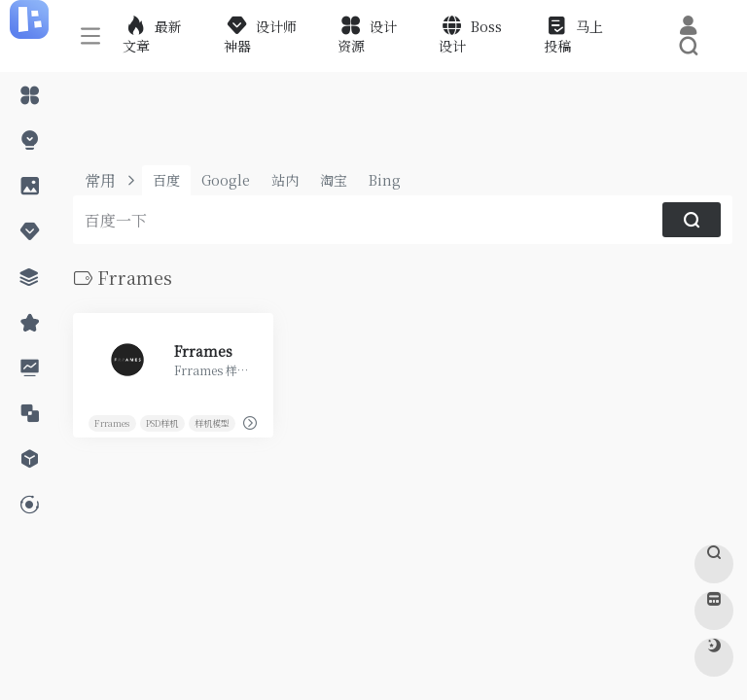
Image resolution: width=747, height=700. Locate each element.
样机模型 (212, 422)
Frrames (112, 422)
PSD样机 (162, 422)
